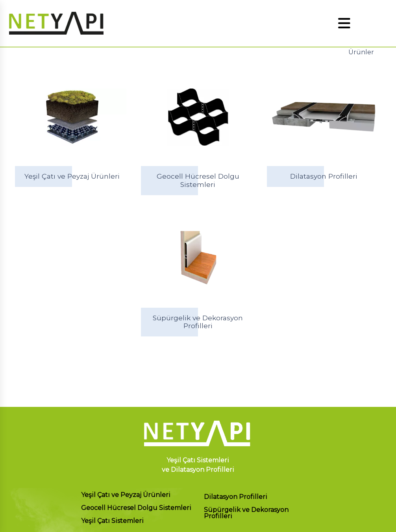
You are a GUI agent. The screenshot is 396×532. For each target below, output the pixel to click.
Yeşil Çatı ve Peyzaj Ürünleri (126, 495)
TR (371, 23)
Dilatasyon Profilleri (236, 497)
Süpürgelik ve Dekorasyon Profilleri (246, 513)
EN (385, 23)
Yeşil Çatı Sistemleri (112, 521)
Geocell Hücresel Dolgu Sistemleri (136, 508)
